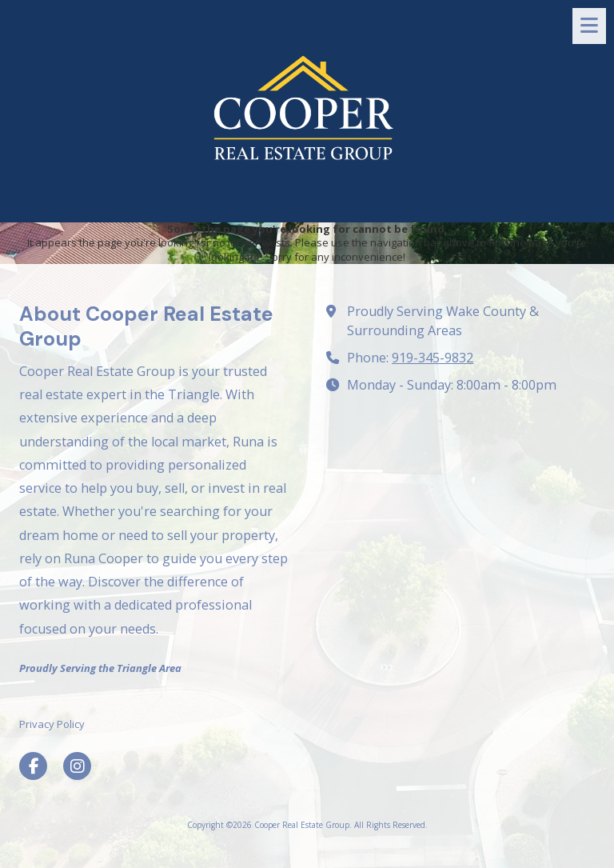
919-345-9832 (433, 358)
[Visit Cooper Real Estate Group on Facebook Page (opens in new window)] (33, 766)
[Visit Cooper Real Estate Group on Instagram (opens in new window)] (77, 766)
